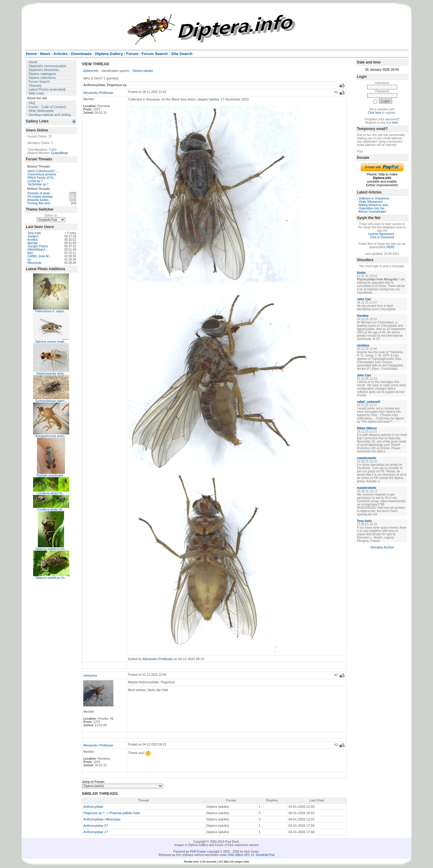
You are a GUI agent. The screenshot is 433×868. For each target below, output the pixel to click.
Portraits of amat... (40, 193)
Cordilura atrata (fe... (51, 493)
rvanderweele (367, 458)
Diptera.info (91, 71)
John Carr (364, 299)
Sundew (363, 316)
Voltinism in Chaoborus (374, 198)
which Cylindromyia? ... (43, 171)
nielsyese (90, 675)
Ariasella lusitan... (39, 200)
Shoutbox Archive (382, 547)
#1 (336, 92)
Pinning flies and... (40, 203)
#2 (336, 675)
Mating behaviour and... (375, 205)
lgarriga (33, 243)
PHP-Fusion (198, 852)
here (395, 123)
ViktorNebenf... (38, 250)
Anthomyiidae (93, 807)
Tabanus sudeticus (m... (51, 549)
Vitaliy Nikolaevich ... (373, 202)
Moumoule (35, 263)
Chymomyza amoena (42, 174)
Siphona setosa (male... (51, 342)
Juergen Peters (38, 246)
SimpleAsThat (265, 855)
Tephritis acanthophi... (51, 476)
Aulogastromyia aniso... (51, 436)
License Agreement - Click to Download (382, 236)
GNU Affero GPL (239, 855)
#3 (336, 745)
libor (31, 253)
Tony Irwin (34, 233)
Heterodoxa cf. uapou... (51, 311)
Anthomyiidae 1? (96, 832)
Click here (375, 113)
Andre (361, 273)
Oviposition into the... (373, 208)
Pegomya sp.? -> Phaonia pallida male (112, 813)
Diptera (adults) (143, 71)
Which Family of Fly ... (42, 178)
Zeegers (33, 236)
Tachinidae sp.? (38, 184)
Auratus (32, 240)
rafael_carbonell (369, 402)
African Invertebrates (372, 212)
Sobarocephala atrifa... (51, 374)
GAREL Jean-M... (39, 256)
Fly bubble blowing (40, 197)
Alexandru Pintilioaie (98, 93)
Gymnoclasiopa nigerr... (51, 401)
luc (30, 259)
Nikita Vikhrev (367, 428)
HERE (391, 247)
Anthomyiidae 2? (96, 826)
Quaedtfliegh (60, 153)
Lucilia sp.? (35, 181)
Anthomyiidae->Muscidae (102, 819)
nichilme (363, 346)
